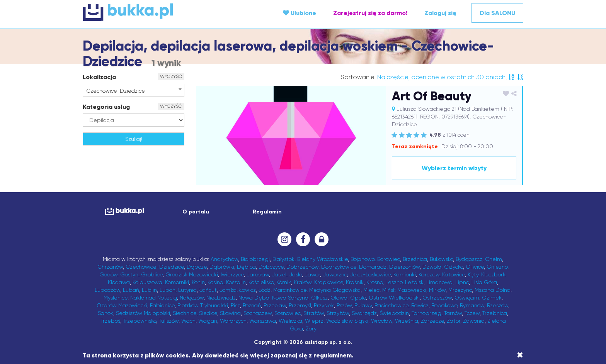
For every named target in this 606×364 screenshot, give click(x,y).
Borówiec (389, 259)
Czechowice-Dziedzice (155, 267)
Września (407, 321)
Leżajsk (414, 282)
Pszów (344, 305)
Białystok (283, 259)
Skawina (230, 313)
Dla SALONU (497, 13)
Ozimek (492, 298)
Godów (108, 274)
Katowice (454, 274)
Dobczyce (271, 267)
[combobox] (134, 90)
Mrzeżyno (460, 290)
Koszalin (236, 282)
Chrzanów (110, 267)
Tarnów (453, 313)
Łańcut (208, 290)
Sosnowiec (288, 313)
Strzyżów (338, 313)
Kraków (303, 282)
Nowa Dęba (254, 298)
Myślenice (116, 298)
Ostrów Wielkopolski (394, 298)
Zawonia (474, 321)
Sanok (106, 313)
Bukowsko (441, 259)
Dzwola (432, 267)
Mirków (437, 290)
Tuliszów (169, 321)
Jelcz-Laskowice (370, 274)
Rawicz (420, 305)
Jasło (295, 274)
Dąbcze (197, 267)
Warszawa (263, 321)
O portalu (196, 212)
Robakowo (444, 305)
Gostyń (129, 274)
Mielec (371, 290)
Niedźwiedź (221, 298)
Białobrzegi (255, 259)
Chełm (494, 259)
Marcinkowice (290, 290)
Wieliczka (290, 321)
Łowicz (248, 290)
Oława (339, 298)
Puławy (363, 305)
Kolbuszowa (147, 282)
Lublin (149, 290)
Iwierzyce (232, 274)
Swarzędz (364, 313)
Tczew (472, 313)
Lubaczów (107, 290)
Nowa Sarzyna (290, 298)
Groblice (152, 274)
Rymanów (472, 305)
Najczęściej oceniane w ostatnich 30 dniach (441, 77)
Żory (311, 328)
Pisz (235, 305)
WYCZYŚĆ (171, 76)
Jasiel (279, 274)
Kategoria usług (106, 107)
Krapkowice (329, 282)
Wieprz (314, 321)
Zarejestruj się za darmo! (370, 13)
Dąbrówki (222, 267)
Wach (188, 321)
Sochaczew (258, 313)
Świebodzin (394, 313)
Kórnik (284, 282)
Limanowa (439, 282)
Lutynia (187, 290)
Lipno (462, 282)
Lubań (131, 290)
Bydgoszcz (469, 259)
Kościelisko (261, 282)
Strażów (314, 313)
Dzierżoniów (404, 267)
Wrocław (382, 321)
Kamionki (405, 274)
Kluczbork (493, 274)
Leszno (394, 282)
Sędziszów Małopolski (143, 313)
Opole (358, 298)
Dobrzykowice (339, 267)
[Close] (520, 355)
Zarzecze (432, 321)
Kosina (215, 282)
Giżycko (454, 267)
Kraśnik (355, 282)
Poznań (252, 305)
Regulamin (267, 212)
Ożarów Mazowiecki (122, 305)
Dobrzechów (302, 267)
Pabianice (162, 305)
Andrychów (224, 259)
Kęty (473, 274)
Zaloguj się (440, 13)
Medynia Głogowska (335, 290)
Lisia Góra (484, 282)
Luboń (168, 290)
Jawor (312, 274)
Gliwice (475, 267)
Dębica (246, 267)
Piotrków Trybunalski (203, 305)
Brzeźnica (415, 259)
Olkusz (319, 298)
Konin (198, 282)
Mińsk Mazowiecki (404, 290)
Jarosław (258, 274)
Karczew (429, 274)
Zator (454, 321)
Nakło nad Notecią (154, 298)
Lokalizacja (99, 77)
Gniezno (497, 267)
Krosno (374, 282)
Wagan (208, 321)
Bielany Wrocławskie (323, 259)
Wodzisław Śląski (347, 321)
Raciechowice (392, 305)
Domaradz (373, 267)
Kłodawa (119, 282)
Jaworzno (335, 274)
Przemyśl (300, 305)
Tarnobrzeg (426, 313)
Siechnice (185, 313)
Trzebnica (495, 313)
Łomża (228, 290)
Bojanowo (363, 259)
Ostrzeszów (437, 298)
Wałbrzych (233, 321)
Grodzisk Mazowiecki (192, 274)
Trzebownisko (140, 321)
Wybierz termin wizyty (454, 168)
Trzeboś (110, 321)
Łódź (265, 290)
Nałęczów (192, 298)
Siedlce (208, 313)
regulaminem (333, 355)
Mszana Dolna (493, 290)
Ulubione (300, 13)
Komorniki (177, 282)
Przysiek (324, 305)
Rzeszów (498, 305)
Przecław (275, 305)
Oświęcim (467, 298)
